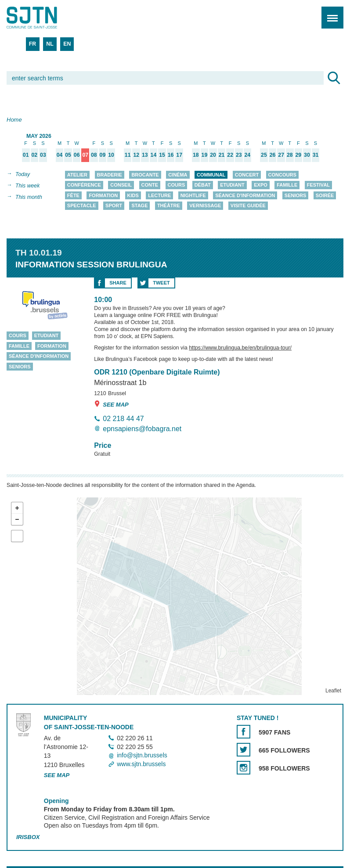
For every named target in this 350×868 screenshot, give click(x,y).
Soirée (325, 195)
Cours (177, 185)
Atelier (77, 175)
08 (94, 155)
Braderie (110, 175)
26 (273, 155)
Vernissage (205, 206)
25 (264, 155)
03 (43, 155)
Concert (247, 175)
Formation (103, 195)
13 (145, 155)
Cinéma (178, 175)
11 (128, 155)
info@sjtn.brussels (142, 756)
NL (50, 44)
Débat (203, 185)
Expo (261, 185)
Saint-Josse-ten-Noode (44, 18)
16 (171, 155)
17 (179, 155)
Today (23, 174)
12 (136, 155)
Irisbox (28, 837)
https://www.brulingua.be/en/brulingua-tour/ (240, 348)
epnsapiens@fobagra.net (142, 429)
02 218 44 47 (123, 419)
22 (230, 155)
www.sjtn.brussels (141, 764)
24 (248, 155)
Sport (114, 206)
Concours (282, 175)
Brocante (145, 175)
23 (239, 155)
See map (111, 404)
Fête (73, 195)
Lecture (159, 195)
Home (14, 120)
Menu (330, 13)
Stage (139, 206)
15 (162, 155)
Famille (287, 185)
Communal (211, 175)
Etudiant (232, 185)
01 (26, 155)
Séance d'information (245, 195)
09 (103, 155)
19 (205, 155)
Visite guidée (248, 206)
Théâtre (169, 206)
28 (290, 155)
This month (29, 197)
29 (298, 155)
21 (222, 155)
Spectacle (82, 206)
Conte (150, 185)
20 (213, 155)
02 (34, 155)
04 (60, 155)
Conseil (121, 185)
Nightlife (193, 195)
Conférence (84, 185)
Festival (318, 185)
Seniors (296, 195)
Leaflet (333, 691)
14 (154, 155)
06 (77, 155)
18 (196, 155)
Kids (133, 195)
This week (27, 186)
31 (316, 155)
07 (85, 155)
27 (281, 155)
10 (111, 155)
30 (307, 155)
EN (67, 44)
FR (32, 44)
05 (68, 155)
